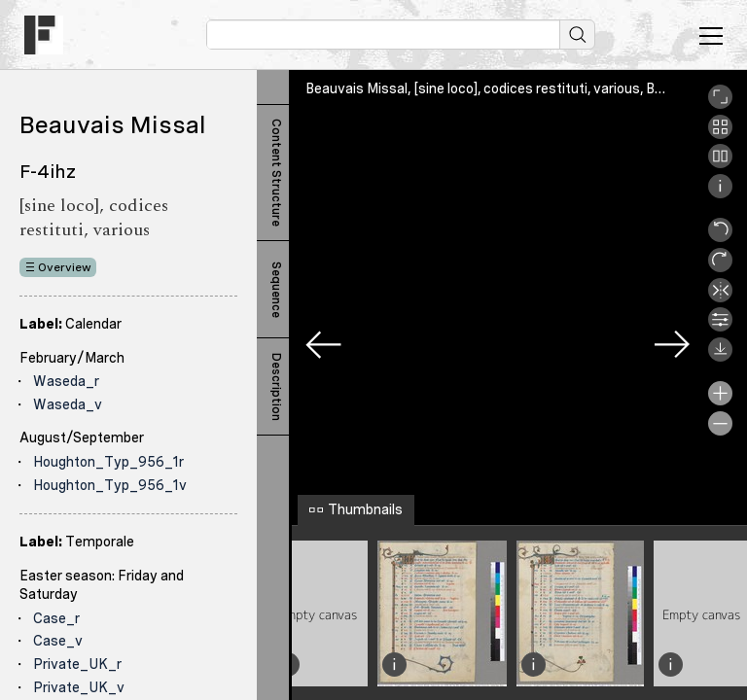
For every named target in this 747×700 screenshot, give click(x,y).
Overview (65, 267)
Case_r (56, 618)
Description (276, 387)
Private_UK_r (77, 664)
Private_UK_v (79, 687)
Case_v (58, 641)
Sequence (276, 290)
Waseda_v (68, 404)
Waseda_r (66, 381)
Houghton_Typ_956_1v (110, 485)
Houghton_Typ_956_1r (108, 462)
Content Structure (276, 173)
